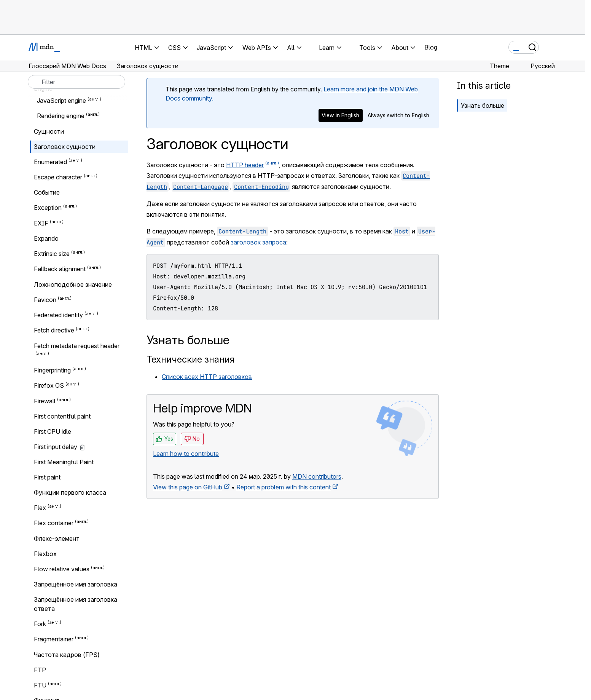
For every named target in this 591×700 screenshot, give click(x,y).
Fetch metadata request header (77, 346)
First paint (47, 477)
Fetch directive (54, 331)
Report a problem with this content (284, 487)
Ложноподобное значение (73, 284)
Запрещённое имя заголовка (76, 584)
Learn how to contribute (186, 454)
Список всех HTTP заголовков (207, 377)
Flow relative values (62, 569)
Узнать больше (483, 105)
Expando (46, 238)
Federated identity (58, 315)
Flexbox (45, 554)
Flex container (54, 523)
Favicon (45, 300)
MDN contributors (317, 476)
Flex (40, 508)
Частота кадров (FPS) (67, 655)
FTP (40, 670)
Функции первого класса (70, 492)
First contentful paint (62, 416)
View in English (340, 115)
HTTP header (245, 165)
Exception (48, 208)
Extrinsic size (52, 254)
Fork (40, 624)
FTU (40, 685)
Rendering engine (61, 116)
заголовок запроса (258, 242)
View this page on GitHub (188, 487)
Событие (47, 192)
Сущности (49, 131)
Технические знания (191, 359)
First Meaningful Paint (64, 462)
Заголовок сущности (65, 147)
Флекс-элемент (57, 539)
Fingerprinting (52, 370)
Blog (431, 47)
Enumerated (50, 162)
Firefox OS (49, 386)
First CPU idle (53, 432)
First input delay (60, 447)
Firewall (45, 401)
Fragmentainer (54, 639)
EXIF (41, 223)
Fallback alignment (60, 269)
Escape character (58, 177)
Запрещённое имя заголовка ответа (76, 604)
